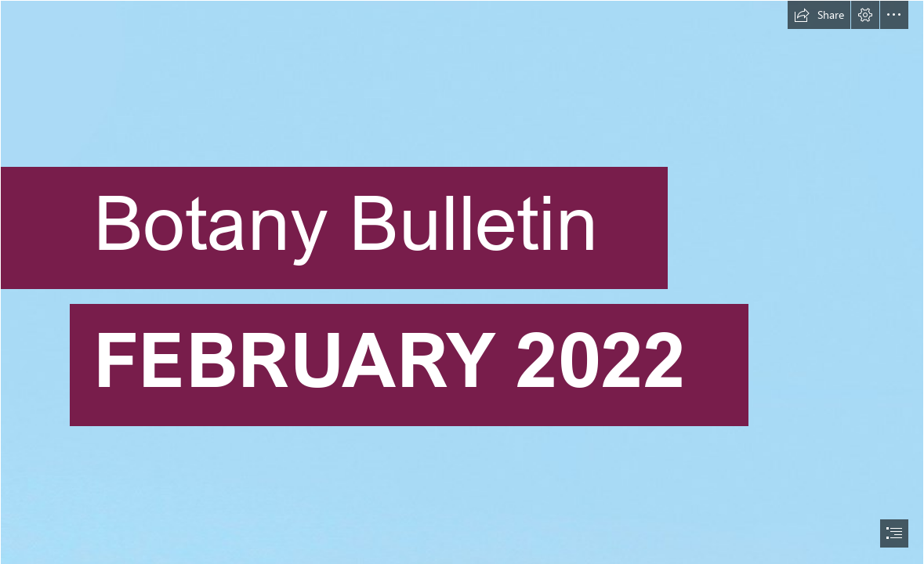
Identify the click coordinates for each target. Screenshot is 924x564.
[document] (462, 282)
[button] (819, 15)
